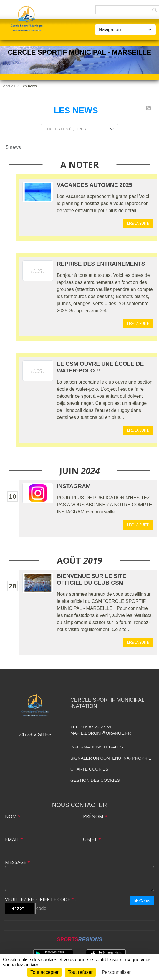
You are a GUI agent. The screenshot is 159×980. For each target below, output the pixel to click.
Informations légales (97, 747)
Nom (13, 816)
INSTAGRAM (74, 486)
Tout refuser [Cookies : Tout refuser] (80, 972)
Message (18, 862)
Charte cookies (89, 769)
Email (14, 839)
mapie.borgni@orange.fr (101, 733)
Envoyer (142, 900)
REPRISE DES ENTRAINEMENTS (101, 264)
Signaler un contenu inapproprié (111, 758)
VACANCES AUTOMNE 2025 (95, 185)
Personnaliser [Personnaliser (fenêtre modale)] (116, 972)
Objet (92, 839)
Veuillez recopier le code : (40, 899)
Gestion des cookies (95, 780)
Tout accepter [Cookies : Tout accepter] (44, 972)
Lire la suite (138, 223)
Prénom (95, 816)
